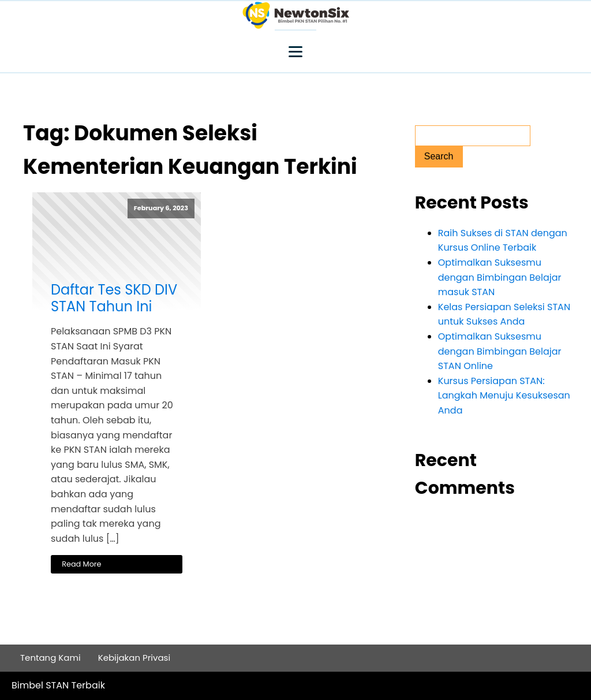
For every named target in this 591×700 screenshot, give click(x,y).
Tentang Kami (51, 658)
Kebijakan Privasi (134, 658)
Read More (81, 564)
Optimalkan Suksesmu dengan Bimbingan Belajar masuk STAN (500, 277)
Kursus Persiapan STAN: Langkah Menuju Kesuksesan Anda (504, 396)
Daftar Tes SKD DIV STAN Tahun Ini (114, 299)
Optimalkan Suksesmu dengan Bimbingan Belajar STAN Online (500, 351)
